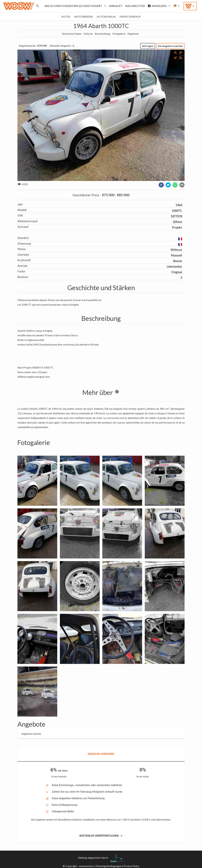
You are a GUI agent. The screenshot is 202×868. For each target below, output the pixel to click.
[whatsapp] (175, 185)
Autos (66, 17)
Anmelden (158, 6)
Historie (88, 34)
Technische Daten (71, 34)
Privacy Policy (131, 866)
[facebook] (161, 185)
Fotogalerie (119, 34)
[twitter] (168, 185)
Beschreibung (103, 34)
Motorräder (83, 17)
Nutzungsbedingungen (109, 866)
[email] (182, 185)
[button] (176, 6)
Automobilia (106, 17)
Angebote (133, 34)
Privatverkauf (130, 17)
